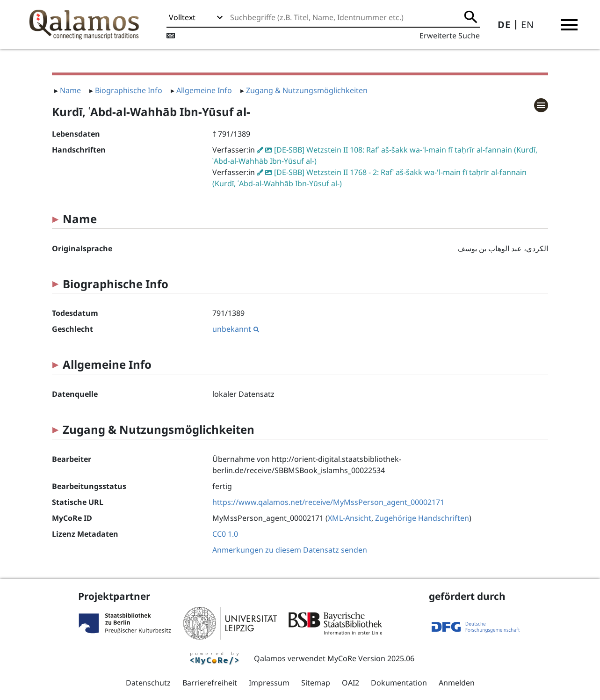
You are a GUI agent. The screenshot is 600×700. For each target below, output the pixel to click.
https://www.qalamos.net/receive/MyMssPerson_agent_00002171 (328, 502)
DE (504, 25)
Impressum (269, 683)
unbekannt (236, 329)
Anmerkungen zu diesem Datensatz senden (290, 550)
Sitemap (316, 683)
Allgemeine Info (204, 90)
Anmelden (457, 683)
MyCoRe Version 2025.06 (371, 658)
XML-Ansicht (350, 518)
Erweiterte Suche (450, 36)
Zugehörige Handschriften (422, 518)
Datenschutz (148, 683)
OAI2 (351, 683)
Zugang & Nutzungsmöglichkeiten (307, 90)
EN (528, 25)
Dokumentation (399, 683)
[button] (569, 25)
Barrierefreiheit (210, 683)
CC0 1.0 (225, 534)
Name (70, 90)
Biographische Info (129, 90)
